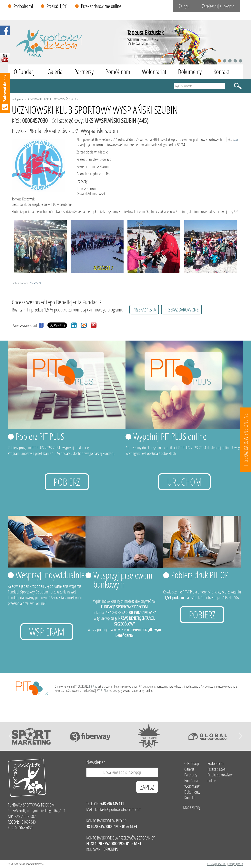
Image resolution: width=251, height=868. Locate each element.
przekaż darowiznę (181, 310)
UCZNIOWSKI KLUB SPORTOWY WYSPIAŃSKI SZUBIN (52, 99)
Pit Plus (93, 686)
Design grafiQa (236, 864)
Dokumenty (190, 72)
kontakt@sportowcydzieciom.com (118, 809)
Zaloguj (185, 6)
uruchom (184, 482)
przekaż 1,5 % (144, 310)
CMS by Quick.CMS (217, 864)
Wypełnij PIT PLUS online (170, 436)
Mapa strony (192, 807)
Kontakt (221, 72)
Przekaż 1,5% (57, 6)
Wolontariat (154, 72)
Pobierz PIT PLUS (40, 436)
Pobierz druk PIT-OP (200, 575)
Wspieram (47, 632)
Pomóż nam (118, 72)
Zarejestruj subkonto (218, 6)
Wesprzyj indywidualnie (50, 575)
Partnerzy (84, 72)
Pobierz (67, 482)
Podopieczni (23, 6)
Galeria (55, 72)
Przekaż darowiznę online (101, 6)
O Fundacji (25, 72)
